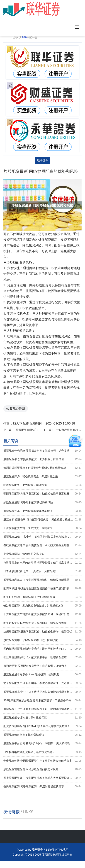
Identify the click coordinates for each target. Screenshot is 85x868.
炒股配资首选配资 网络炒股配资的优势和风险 (42, 769)
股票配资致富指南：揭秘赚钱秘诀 (42, 735)
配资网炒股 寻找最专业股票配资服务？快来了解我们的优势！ (42, 589)
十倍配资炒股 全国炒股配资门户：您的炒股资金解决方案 (42, 761)
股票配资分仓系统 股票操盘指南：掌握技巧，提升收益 (42, 451)
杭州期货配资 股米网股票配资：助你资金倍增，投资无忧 (42, 632)
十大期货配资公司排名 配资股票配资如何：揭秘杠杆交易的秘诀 (42, 614)
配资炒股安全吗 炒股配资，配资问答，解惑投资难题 (42, 623)
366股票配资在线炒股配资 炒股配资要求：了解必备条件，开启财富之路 (42, 701)
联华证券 (43, 161)
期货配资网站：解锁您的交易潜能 (42, 554)
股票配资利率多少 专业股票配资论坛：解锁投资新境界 (42, 580)
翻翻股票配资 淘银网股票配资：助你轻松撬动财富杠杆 (42, 494)
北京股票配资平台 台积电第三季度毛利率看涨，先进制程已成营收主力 (42, 683)
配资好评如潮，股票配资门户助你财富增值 (42, 597)
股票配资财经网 (51, 855)
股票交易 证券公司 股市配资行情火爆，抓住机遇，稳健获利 (42, 520)
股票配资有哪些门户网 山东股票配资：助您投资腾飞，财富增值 (29, 430)
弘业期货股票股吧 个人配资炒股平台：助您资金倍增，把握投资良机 (42, 657)
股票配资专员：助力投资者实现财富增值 (42, 511)
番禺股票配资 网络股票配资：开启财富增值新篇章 (42, 787)
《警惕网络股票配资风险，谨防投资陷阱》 (42, 752)
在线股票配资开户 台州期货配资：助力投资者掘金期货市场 (42, 545)
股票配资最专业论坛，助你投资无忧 (42, 718)
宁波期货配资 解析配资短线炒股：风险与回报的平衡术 (69, 430)
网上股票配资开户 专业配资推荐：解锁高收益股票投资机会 (42, 778)
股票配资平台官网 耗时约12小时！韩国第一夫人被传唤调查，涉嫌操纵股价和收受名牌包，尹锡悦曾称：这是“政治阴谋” (42, 743)
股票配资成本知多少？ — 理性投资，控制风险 (42, 675)
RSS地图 (49, 850)
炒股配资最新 (16, 409)
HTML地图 (62, 850)
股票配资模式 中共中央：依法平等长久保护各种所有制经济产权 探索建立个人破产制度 (42, 692)
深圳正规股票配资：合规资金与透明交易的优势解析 (42, 468)
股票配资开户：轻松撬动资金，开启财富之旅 (42, 477)
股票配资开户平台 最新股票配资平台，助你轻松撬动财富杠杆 (42, 709)
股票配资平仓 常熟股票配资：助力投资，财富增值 (42, 459)
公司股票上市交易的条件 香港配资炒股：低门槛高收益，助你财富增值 (42, 563)
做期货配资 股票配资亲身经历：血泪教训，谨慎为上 (42, 666)
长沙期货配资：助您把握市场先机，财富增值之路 (42, 606)
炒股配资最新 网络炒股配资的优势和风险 (42, 503)
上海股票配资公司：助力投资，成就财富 (42, 528)
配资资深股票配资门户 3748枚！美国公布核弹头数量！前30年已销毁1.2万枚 (42, 726)
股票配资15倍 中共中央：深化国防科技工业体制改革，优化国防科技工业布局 (42, 537)
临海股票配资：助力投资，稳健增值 (42, 485)
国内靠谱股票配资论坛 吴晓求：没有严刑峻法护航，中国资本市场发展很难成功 (42, 649)
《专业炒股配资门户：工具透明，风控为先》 (42, 571)
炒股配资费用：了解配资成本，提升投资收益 (42, 640)
